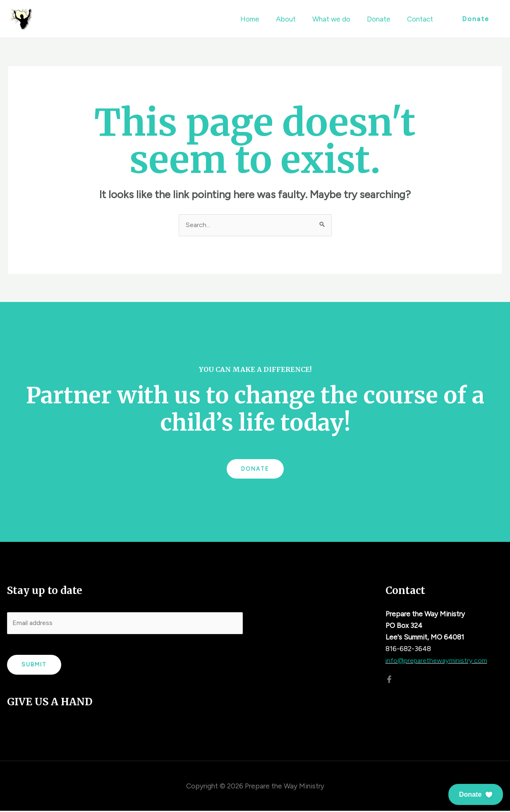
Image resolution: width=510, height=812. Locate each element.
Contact (421, 19)
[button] (475, 794)
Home (261, 19)
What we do (338, 19)
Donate (382, 19)
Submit (34, 666)
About (295, 19)
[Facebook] (389, 679)
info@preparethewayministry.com (439, 661)
